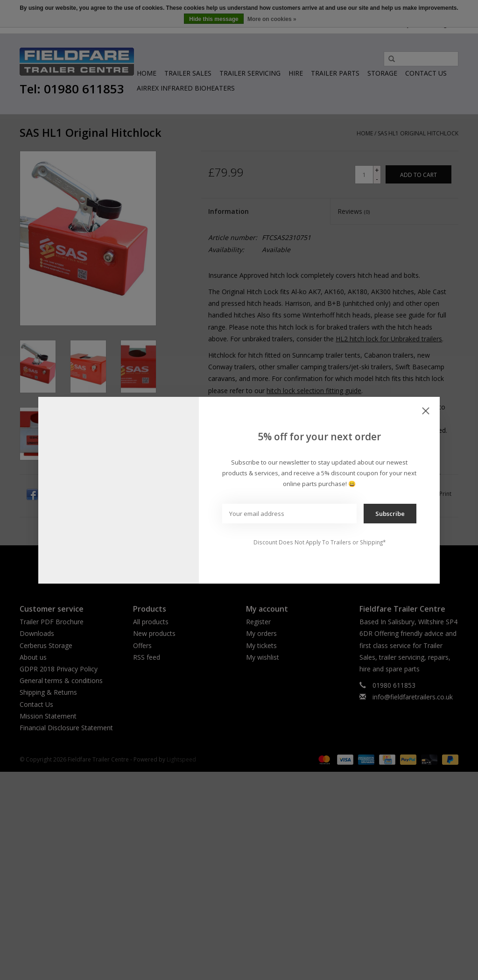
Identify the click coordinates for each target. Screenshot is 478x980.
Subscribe (390, 514)
